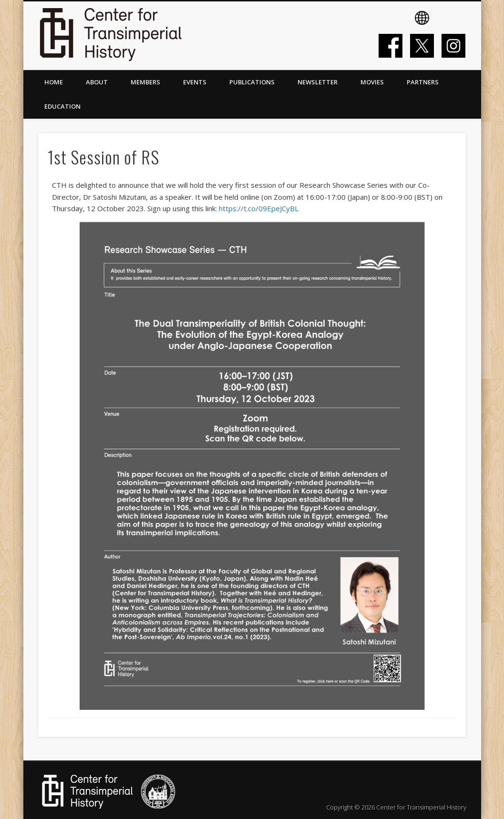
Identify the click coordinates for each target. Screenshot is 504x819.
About (97, 82)
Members (145, 82)
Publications (252, 82)
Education (62, 106)
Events (195, 82)
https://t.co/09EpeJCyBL (259, 208)
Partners (423, 82)
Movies (372, 82)
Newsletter (318, 82)
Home (54, 82)
